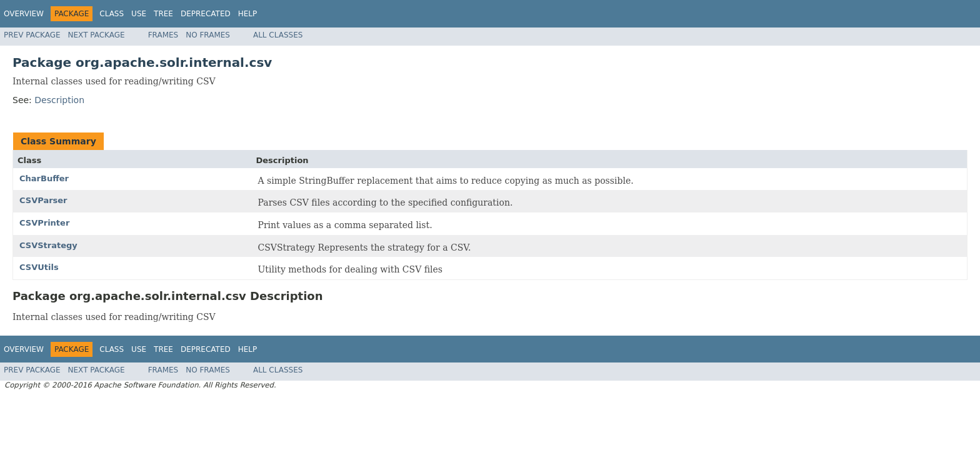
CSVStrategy (48, 245)
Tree (163, 14)
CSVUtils (39, 267)
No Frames (208, 35)
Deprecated (206, 14)
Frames (163, 35)
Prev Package (32, 35)
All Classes (278, 35)
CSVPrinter (44, 223)
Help (248, 14)
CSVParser (43, 200)
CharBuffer (44, 178)
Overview (24, 14)
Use (139, 14)
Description (59, 100)
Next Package (97, 35)
